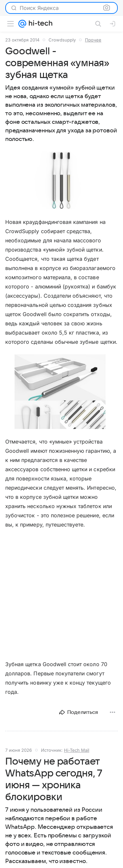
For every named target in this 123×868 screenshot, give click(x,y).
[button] (61, 180)
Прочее (93, 40)
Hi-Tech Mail (77, 750)
